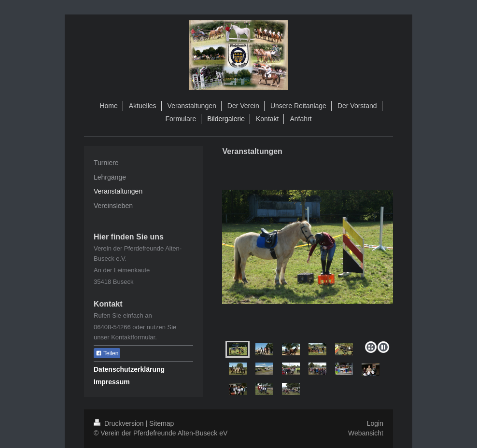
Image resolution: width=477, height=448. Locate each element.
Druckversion (119, 423)
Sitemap (161, 423)
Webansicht (366, 433)
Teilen (107, 353)
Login (375, 423)
